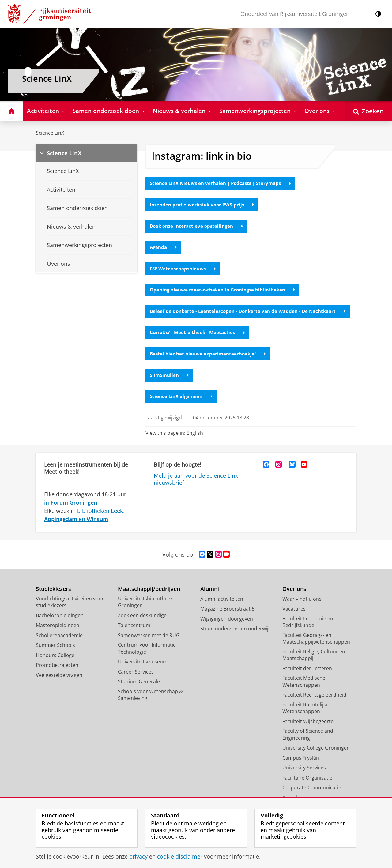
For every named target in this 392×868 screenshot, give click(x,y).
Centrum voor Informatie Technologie (147, 659)
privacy (138, 856)
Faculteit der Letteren (307, 679)
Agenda (164, 249)
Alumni (210, 600)
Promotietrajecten (57, 676)
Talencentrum (134, 636)
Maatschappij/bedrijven (149, 600)
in (71, 513)
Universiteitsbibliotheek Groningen (145, 612)
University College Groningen (316, 758)
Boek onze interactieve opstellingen (198, 227)
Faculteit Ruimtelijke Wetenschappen (305, 718)
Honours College (55, 666)
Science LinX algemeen (183, 407)
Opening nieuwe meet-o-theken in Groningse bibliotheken (226, 292)
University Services (304, 778)
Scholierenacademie (59, 646)
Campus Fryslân (301, 768)
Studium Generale (139, 692)
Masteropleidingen (58, 636)
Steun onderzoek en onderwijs (236, 639)
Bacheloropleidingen (60, 626)
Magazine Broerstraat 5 (227, 619)
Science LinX (50, 133)
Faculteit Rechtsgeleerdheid (314, 705)
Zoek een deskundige (142, 626)
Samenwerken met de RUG (149, 646)
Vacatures (294, 619)
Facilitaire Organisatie (307, 788)
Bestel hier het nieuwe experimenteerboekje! (210, 363)
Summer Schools (55, 656)
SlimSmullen (170, 385)
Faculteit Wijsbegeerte (308, 732)
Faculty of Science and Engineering (308, 745)
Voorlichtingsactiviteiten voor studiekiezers (70, 612)
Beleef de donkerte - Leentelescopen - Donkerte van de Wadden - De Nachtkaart (249, 317)
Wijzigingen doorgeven (227, 629)
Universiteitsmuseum (143, 672)
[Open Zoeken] (368, 111)
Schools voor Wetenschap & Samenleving (150, 705)
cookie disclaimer (180, 856)
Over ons (294, 600)
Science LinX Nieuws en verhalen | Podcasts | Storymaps (224, 184)
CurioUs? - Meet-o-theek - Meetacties (199, 342)
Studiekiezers (53, 600)
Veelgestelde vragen (59, 686)
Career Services (136, 682)
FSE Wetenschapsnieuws (185, 270)
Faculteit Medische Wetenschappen (304, 692)
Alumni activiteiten (222, 609)
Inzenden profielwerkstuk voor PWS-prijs (204, 205)
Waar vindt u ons (302, 609)
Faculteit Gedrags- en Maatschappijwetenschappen (316, 649)
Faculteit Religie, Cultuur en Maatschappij (314, 665)
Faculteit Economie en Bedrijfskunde (308, 632)
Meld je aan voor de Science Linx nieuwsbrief (196, 490)
